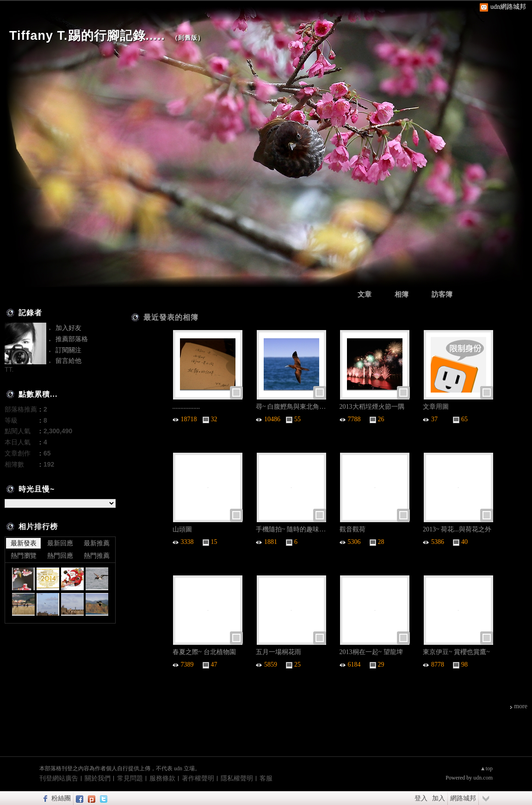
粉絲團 (61, 798)
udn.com (483, 778)
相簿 (402, 294)
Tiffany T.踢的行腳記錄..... (87, 36)
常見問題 (130, 778)
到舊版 (188, 38)
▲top (486, 768)
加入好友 (68, 328)
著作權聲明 (198, 778)
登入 (421, 798)
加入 (439, 798)
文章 (365, 294)
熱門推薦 (97, 555)
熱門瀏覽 (24, 555)
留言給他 (68, 361)
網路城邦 (463, 798)
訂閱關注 (68, 350)
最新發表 (24, 543)
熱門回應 (60, 555)
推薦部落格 (72, 339)
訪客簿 (442, 294)
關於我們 (98, 778)
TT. (9, 369)
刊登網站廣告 (59, 778)
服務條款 (162, 778)
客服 (266, 778)
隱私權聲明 (237, 778)
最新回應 (60, 543)
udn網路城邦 (508, 7)
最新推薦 (97, 543)
